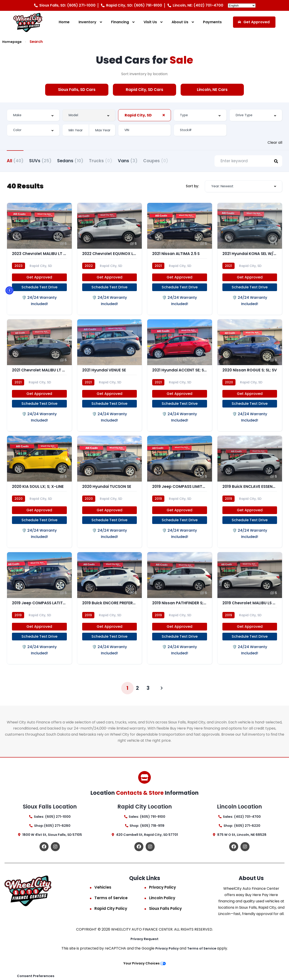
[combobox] (33, 115)
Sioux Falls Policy (165, 921)
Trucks (118, 160)
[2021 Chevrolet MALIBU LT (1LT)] (39, 379)
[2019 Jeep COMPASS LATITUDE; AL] (39, 617)
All (15, 160)
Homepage (13, 42)
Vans (150, 160)
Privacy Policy (162, 900)
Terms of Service (111, 910)
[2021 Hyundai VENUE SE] (110, 379)
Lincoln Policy (162, 910)
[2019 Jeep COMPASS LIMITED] (180, 498)
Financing (120, 22)
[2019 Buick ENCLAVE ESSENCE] (250, 498)
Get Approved (39, 280)
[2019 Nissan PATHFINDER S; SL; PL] (180, 617)
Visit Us (150, 22)
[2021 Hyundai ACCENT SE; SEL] (180, 379)
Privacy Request (145, 951)
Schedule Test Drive (39, 290)
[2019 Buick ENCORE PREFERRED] (110, 617)
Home (64, 22)
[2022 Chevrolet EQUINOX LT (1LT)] (110, 261)
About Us (180, 22)
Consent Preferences (37, 976)
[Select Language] (242, 6)
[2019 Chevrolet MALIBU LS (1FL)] (250, 617)
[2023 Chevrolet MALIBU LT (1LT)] (39, 261)
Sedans (82, 160)
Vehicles (103, 900)
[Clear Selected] (164, 115)
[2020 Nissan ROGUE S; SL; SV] (250, 379)
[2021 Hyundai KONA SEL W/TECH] (250, 261)
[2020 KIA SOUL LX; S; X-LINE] (39, 498)
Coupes (184, 160)
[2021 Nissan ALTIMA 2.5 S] (180, 261)
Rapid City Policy (111, 921)
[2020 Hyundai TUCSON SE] (110, 498)
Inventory (87, 22)
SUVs (46, 160)
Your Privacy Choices (144, 976)
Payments (212, 22)
